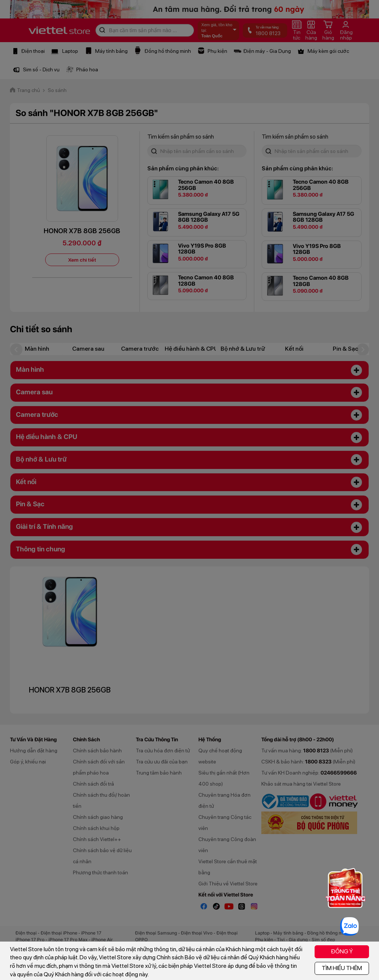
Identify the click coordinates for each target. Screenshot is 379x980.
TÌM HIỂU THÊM (342, 968)
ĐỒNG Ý (342, 951)
